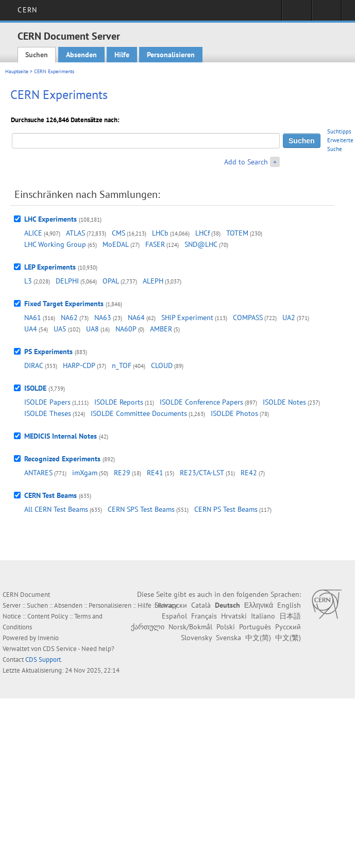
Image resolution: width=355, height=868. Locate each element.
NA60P (126, 329)
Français (204, 616)
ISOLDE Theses (48, 413)
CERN (27, 10)
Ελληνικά (259, 605)
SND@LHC (201, 244)
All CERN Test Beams (56, 509)
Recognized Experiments (62, 459)
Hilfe (122, 55)
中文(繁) (288, 638)
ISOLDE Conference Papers (201, 402)
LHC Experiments (50, 219)
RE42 (249, 473)
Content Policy (48, 616)
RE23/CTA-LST (202, 473)
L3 (28, 281)
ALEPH (153, 281)
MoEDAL (116, 244)
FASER (155, 244)
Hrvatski (234, 616)
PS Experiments (48, 352)
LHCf (202, 233)
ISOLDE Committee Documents (139, 413)
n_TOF (122, 365)
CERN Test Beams (50, 495)
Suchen (37, 55)
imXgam (85, 473)
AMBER (161, 329)
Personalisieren (171, 55)
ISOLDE (35, 388)
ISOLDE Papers (47, 402)
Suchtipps (339, 131)
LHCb (160, 233)
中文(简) (258, 638)
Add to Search (246, 162)
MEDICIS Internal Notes (61, 436)
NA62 (69, 318)
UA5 (60, 329)
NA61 (33, 318)
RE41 (155, 473)
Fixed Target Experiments (64, 304)
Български (171, 605)
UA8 (92, 329)
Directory (326, 13)
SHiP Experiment (187, 318)
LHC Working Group (55, 244)
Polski (226, 627)
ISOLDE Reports (119, 402)
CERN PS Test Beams (226, 509)
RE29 (122, 473)
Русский (288, 627)
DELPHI (67, 281)
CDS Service (60, 649)
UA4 (31, 329)
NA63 (103, 318)
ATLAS (75, 233)
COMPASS (248, 318)
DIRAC (34, 365)
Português (255, 627)
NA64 (136, 318)
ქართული (148, 627)
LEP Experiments (50, 267)
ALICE (33, 233)
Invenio (48, 638)
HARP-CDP (79, 365)
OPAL (111, 281)
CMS (119, 233)
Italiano (263, 616)
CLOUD (162, 365)
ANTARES (38, 473)
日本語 (290, 616)
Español (174, 616)
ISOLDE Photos (234, 413)
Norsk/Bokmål (190, 627)
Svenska (229, 638)
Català (201, 605)
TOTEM (237, 233)
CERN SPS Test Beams (141, 509)
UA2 (289, 318)
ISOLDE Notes (284, 402)
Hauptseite (17, 71)
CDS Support (43, 660)
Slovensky (196, 638)
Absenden (81, 55)
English (289, 605)
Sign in (297, 13)
